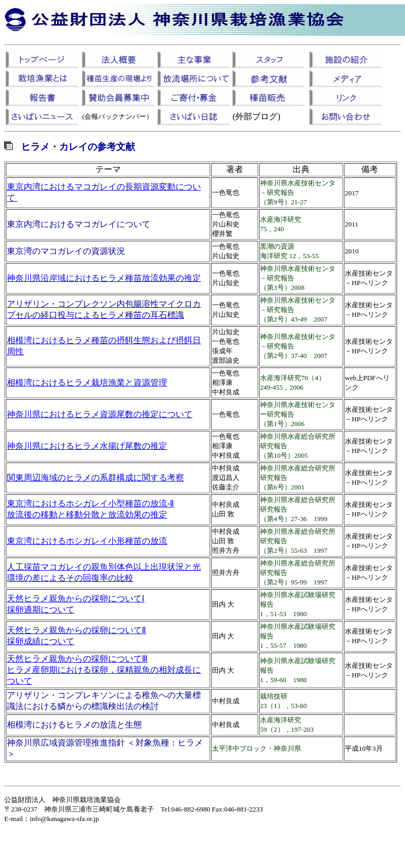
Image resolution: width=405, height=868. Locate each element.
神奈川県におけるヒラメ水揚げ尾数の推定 (87, 446)
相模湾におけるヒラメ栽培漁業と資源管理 (87, 383)
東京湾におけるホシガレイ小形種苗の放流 (87, 541)
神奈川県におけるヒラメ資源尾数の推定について (100, 414)
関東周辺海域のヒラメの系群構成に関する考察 (95, 478)
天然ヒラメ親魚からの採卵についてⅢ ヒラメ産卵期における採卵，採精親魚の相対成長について (104, 670)
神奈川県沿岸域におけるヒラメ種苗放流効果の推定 (104, 278)
